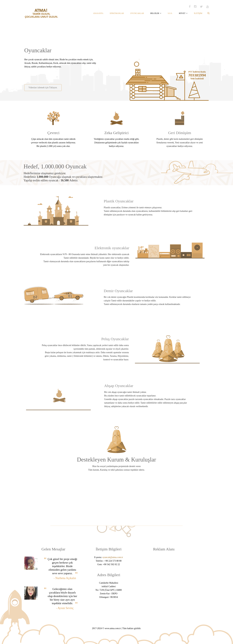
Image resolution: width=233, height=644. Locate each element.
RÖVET (183, 13)
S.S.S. (170, 13)
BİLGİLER (156, 13)
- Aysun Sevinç (65, 608)
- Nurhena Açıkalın (65, 578)
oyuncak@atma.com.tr (113, 557)
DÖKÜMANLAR (117, 13)
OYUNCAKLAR (137, 13)
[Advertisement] (62, 75)
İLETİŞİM (198, 13)
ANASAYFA (98, 13)
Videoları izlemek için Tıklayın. (43, 88)
